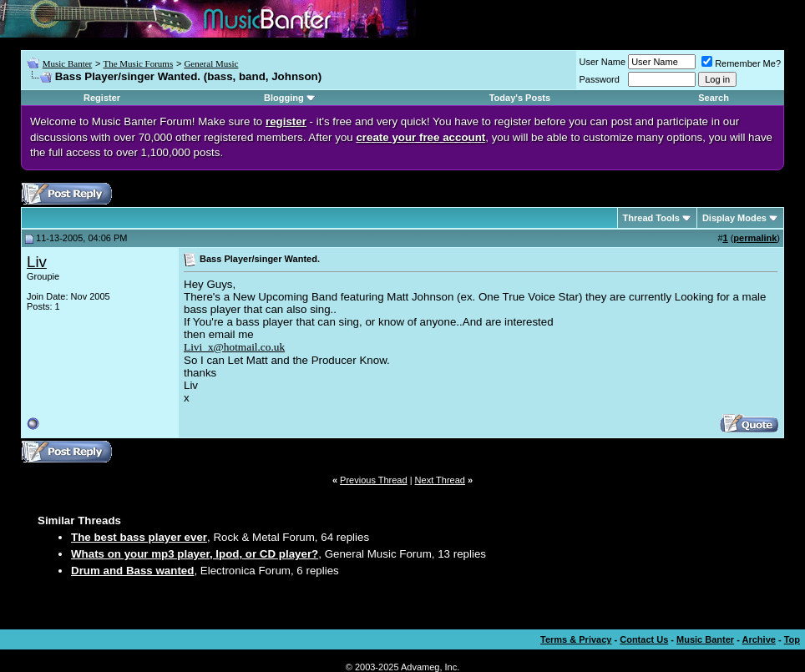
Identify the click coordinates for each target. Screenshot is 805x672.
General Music (211, 63)
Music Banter (68, 63)
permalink (755, 238)
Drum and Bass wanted (132, 571)
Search (714, 98)
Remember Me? (741, 63)
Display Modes (734, 218)
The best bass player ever (139, 537)
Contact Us (644, 639)
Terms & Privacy (576, 639)
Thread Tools (651, 218)
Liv (37, 262)
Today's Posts (520, 98)
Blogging (284, 98)
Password (600, 79)
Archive (759, 639)
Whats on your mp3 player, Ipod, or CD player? (195, 554)
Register (102, 98)
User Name (603, 62)
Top (792, 639)
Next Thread (440, 480)
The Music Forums (138, 63)
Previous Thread (374, 480)
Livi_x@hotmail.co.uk (234, 347)
